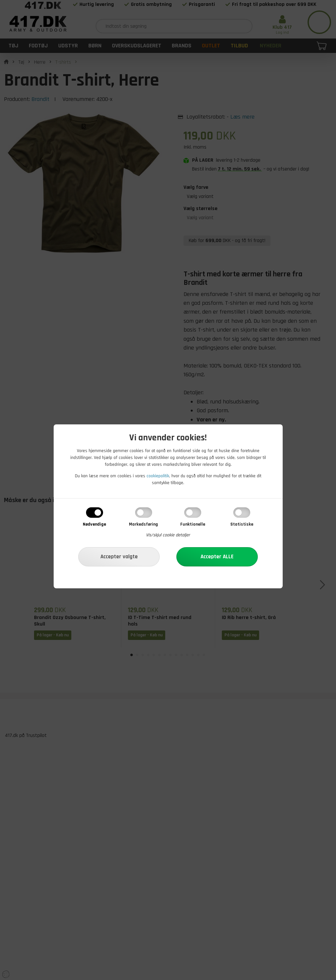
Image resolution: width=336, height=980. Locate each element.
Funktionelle (193, 524)
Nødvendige (94, 524)
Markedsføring (143, 524)
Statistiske (242, 524)
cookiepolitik (158, 476)
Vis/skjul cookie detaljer (168, 535)
